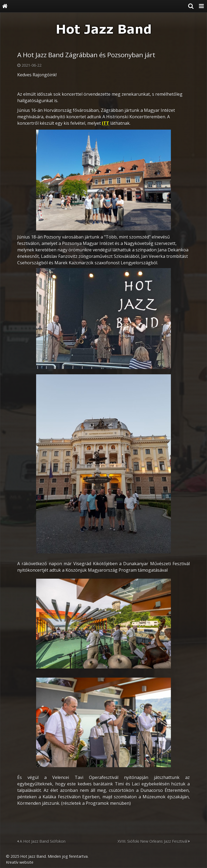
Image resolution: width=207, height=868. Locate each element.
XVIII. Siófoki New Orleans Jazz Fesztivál (154, 841)
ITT (106, 123)
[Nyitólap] (5, 6)
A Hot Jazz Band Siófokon (41, 841)
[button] (201, 6)
